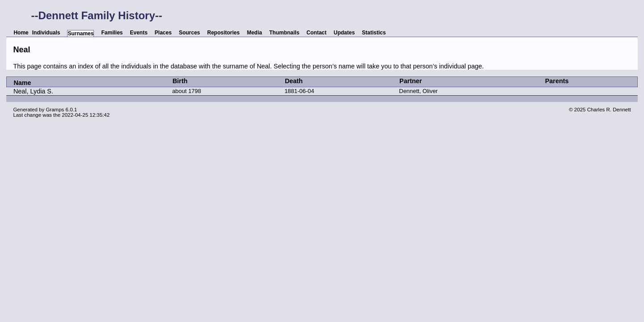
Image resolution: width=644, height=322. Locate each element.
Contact (316, 33)
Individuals (46, 33)
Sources (189, 33)
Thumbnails (284, 33)
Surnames (80, 34)
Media (254, 33)
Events (139, 33)
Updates (344, 33)
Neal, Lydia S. (33, 91)
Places (163, 33)
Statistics (374, 33)
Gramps (55, 110)
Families (112, 33)
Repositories (223, 33)
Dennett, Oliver (418, 91)
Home (21, 33)
